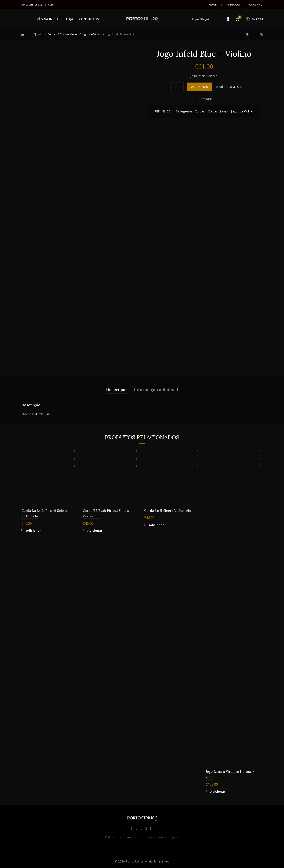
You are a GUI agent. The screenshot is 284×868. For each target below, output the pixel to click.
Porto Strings (135, 861)
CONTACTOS (89, 19)
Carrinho (256, 5)
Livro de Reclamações (162, 837)
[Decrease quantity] (168, 87)
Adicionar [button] (34, 531)
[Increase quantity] (181, 87)
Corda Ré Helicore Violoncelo (168, 511)
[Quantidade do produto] (175, 87)
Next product (260, 34)
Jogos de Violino (92, 34)
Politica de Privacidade (123, 837)
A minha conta (233, 5)
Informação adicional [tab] (156, 389)
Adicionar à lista (230, 87)
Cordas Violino (69, 34)
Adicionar (200, 87)
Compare (205, 99)
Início (41, 34)
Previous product (249, 34)
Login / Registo (201, 19)
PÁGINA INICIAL (48, 19)
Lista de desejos (239, 17)
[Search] (228, 19)
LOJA (70, 19)
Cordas (52, 34)
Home (213, 5)
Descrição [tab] (116, 389)
